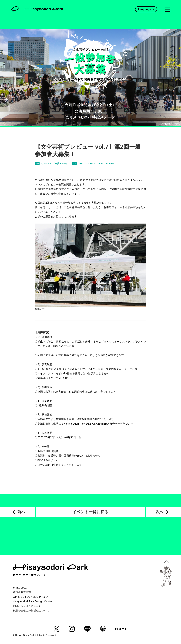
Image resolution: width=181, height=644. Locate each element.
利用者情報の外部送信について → (33, 611)
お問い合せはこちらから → (29, 606)
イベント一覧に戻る (90, 512)
